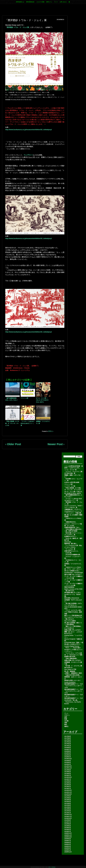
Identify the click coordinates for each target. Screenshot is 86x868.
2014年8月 (68, 770)
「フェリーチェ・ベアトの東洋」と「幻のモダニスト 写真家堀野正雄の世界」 (73, 655)
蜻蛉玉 (66, 726)
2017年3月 (68, 742)
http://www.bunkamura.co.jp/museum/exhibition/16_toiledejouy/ (29, 130)
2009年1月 (68, 850)
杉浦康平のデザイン (70, 536)
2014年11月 (68, 768)
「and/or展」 (68, 553)
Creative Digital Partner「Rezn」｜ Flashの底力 (72, 647)
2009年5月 (68, 843)
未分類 (66, 721)
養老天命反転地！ (70, 587)
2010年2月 (68, 829)
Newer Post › (56, 444)
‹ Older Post (13, 444)
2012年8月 (68, 798)
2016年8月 (68, 747)
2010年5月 (68, 826)
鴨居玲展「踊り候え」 (71, 544)
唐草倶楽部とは (20, 2)
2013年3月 (68, 785)
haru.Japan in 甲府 (70, 669)
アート (66, 713)
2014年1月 (68, 775)
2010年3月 (68, 828)
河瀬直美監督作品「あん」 (72, 527)
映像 (66, 719)
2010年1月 (68, 831)
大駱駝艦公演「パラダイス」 (73, 509)
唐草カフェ (49, 2)
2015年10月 (68, 759)
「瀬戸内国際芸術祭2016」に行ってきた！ (12, 399)
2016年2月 (68, 757)
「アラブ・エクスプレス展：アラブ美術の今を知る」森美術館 (73, 612)
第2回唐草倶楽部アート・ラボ (74, 698)
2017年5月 (68, 740)
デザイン (51, 431)
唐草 (66, 717)
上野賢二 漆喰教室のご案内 (73, 673)
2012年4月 (68, 801)
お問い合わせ (63, 2)
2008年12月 (68, 852)
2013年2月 (68, 787)
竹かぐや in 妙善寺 (70, 621)
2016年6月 (68, 751)
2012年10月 (68, 794)
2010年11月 (68, 816)
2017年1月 (68, 746)
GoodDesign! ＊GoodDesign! (74, 573)
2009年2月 (68, 848)
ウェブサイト (28, 155)
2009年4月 (68, 844)
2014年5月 (68, 774)
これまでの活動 (40, 2)
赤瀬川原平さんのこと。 (72, 551)
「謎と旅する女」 (70, 591)
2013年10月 (68, 777)
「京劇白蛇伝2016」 (71, 522)
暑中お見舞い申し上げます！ (73, 575)
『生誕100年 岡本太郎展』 (72, 675)
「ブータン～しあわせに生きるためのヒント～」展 (28, 423)
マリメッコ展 (24, 398)
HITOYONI (68, 542)
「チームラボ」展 (70, 549)
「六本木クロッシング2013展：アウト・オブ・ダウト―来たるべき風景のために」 (73, 569)
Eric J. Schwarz (52, 867)
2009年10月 (68, 837)
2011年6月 (68, 807)
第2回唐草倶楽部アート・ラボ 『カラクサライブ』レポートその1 (74, 691)
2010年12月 (68, 815)
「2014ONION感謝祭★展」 (73, 555)
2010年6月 (68, 824)
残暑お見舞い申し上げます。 (73, 630)
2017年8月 (68, 736)
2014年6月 (68, 772)
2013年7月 (68, 779)
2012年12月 (68, 790)
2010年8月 (68, 820)
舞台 (66, 725)
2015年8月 (68, 761)
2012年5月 (68, 800)
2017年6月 (68, 738)
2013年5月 (68, 783)
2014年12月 (68, 766)
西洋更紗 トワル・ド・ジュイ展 (18, 27)
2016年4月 (68, 753)
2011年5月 (68, 809)
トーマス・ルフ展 (70, 486)
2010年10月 (68, 818)
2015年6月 (68, 762)
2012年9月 (68, 796)
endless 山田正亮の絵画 (72, 482)
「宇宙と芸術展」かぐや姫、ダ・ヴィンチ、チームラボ (12, 423)
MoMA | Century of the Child (73, 589)
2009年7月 (68, 841)
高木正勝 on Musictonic (72, 598)
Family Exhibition (70, 682)
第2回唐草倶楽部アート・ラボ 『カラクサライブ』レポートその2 (74, 686)
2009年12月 (68, 833)
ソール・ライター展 (70, 470)
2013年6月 (68, 781)
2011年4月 (68, 811)
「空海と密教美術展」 (71, 658)
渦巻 (66, 723)
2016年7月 (68, 749)
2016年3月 (68, 755)
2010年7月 (68, 822)
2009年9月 (68, 839)
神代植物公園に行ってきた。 (73, 592)
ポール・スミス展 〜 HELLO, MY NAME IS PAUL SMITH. (42, 400)
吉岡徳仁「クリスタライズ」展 (43, 422)
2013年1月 (68, 789)
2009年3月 (68, 846)
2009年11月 (68, 835)
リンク (56, 2)
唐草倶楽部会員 (30, 2)
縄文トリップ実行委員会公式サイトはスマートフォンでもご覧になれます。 (73, 617)
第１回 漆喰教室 (70, 671)
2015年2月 (68, 764)
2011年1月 (68, 813)
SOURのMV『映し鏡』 (71, 700)
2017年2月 (68, 744)
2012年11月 (68, 792)
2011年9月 (68, 803)
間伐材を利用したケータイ (72, 680)
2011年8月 (68, 805)
